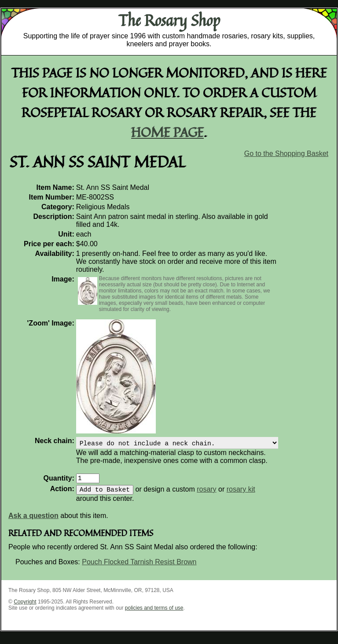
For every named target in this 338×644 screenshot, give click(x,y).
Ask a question (33, 521)
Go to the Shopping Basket (286, 154)
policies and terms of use (154, 613)
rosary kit (241, 494)
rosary (206, 494)
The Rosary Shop (169, 20)
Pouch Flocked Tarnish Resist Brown (139, 567)
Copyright (25, 607)
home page (167, 132)
